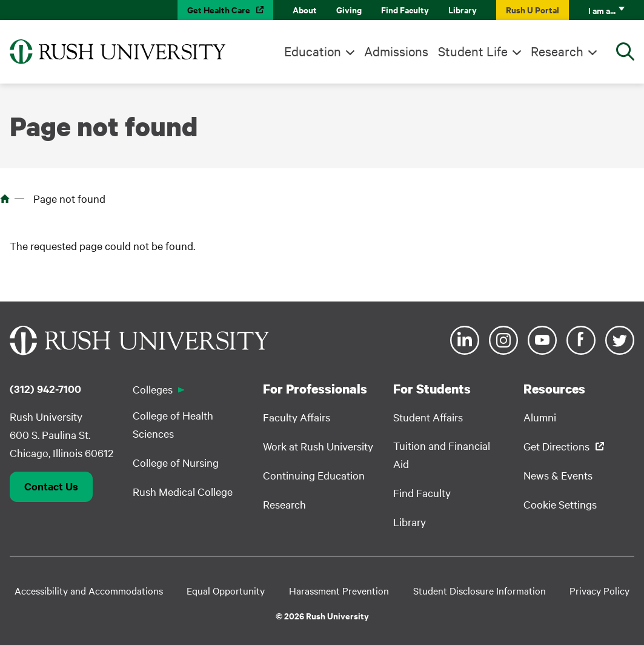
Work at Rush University (318, 446)
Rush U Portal (533, 9)
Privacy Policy (599, 590)
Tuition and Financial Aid (442, 454)
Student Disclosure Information (480, 590)
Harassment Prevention (339, 590)
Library (463, 9)
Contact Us (51, 486)
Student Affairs (428, 417)
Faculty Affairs (297, 417)
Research (557, 51)
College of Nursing (176, 462)
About (305, 9)
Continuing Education (314, 475)
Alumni (540, 417)
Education (313, 51)
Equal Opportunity (226, 590)
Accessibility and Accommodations (89, 590)
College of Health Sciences (173, 424)
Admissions (396, 51)
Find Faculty (405, 9)
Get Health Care (219, 9)
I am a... (602, 10)
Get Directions (556, 446)
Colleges (153, 389)
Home (5, 199)
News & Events (558, 475)
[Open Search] (625, 51)
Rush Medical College (183, 491)
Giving (349, 9)
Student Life (473, 51)
